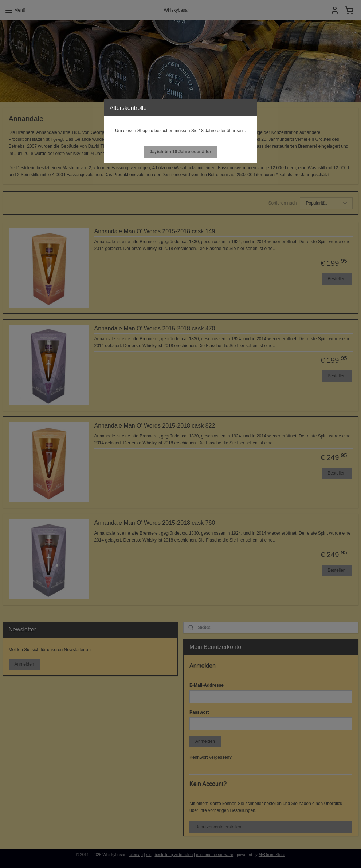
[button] (180, 152)
